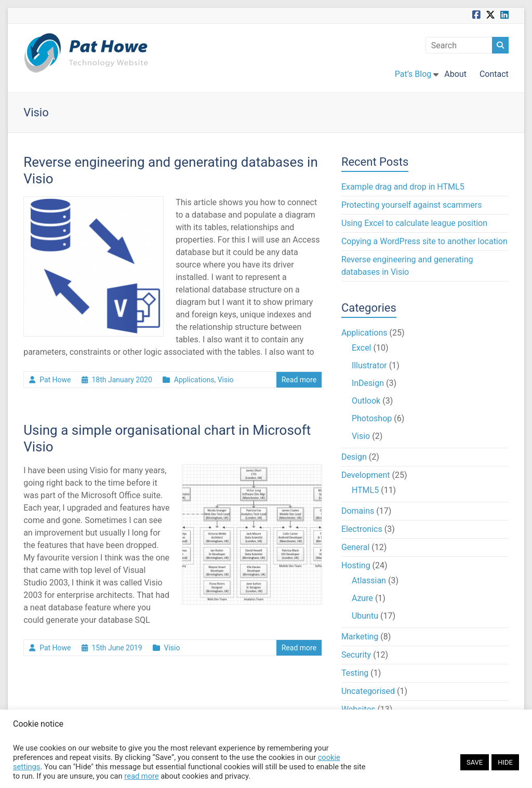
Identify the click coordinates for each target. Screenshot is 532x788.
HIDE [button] (505, 762)
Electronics (362, 529)
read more (141, 776)
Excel (362, 348)
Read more (299, 380)
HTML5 (365, 490)
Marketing (360, 637)
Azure (362, 598)
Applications (194, 380)
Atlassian (369, 580)
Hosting (356, 565)
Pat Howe (55, 380)
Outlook (366, 401)
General (355, 547)
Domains (358, 511)
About (455, 74)
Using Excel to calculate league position (414, 223)
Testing (355, 673)
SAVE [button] (475, 762)
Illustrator (369, 365)
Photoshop (372, 418)
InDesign (368, 383)
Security (356, 655)
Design (354, 457)
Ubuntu (365, 616)
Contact (494, 74)
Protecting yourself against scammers (412, 205)
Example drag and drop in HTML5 (403, 187)
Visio (226, 380)
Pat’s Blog (413, 74)
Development (366, 475)
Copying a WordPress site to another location (424, 241)
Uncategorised (368, 691)
